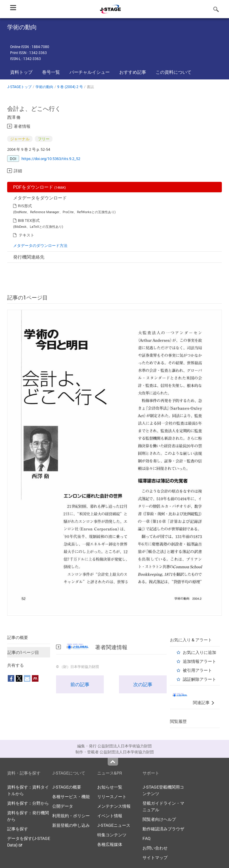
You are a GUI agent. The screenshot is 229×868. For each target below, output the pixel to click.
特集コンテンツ (112, 835)
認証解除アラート (199, 679)
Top (113, 762)
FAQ (147, 838)
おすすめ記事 (133, 72)
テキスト (27, 235)
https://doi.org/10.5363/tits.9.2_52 (51, 159)
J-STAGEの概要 (67, 787)
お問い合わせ (155, 848)
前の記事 (80, 684)
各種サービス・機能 (71, 796)
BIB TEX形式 (29, 220)
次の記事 (143, 684)
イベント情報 (110, 816)
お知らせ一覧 (110, 787)
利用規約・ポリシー (71, 816)
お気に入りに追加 (199, 652)
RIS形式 (25, 206)
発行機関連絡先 (29, 257)
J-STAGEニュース (114, 825)
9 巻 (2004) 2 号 (70, 87)
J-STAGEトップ (19, 87)
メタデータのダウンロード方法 (40, 245)
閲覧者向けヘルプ (159, 819)
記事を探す (18, 829)
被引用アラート (197, 670)
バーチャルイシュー (90, 72)
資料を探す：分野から (28, 803)
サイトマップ (155, 857)
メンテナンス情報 (114, 806)
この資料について (174, 72)
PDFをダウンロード (40, 187)
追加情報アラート (199, 661)
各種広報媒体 (110, 844)
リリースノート (112, 796)
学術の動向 (44, 87)
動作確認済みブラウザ (163, 829)
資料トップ (21, 72)
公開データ (63, 806)
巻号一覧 (51, 72)
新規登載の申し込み (71, 825)
